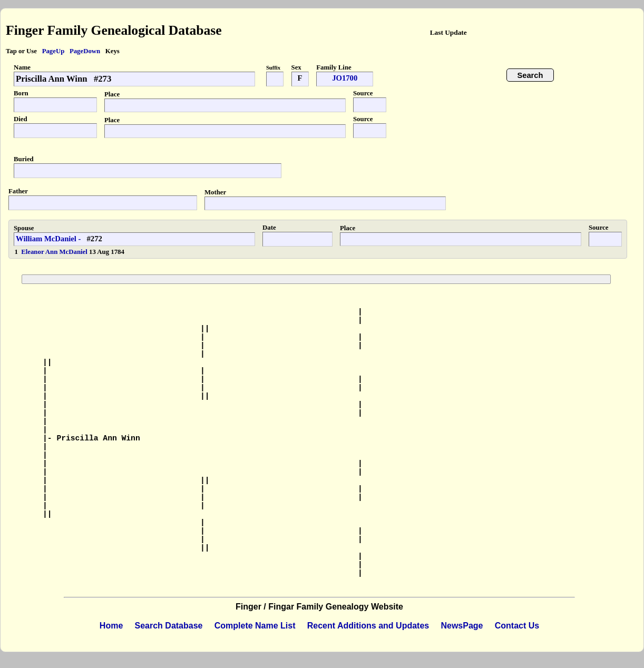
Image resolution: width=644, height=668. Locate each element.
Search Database (169, 626)
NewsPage (462, 626)
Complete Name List (255, 626)
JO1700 (345, 78)
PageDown (85, 51)
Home (111, 626)
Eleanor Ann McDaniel (55, 252)
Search (530, 75)
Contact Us (517, 626)
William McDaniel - (48, 239)
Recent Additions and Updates (368, 626)
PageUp (53, 51)
